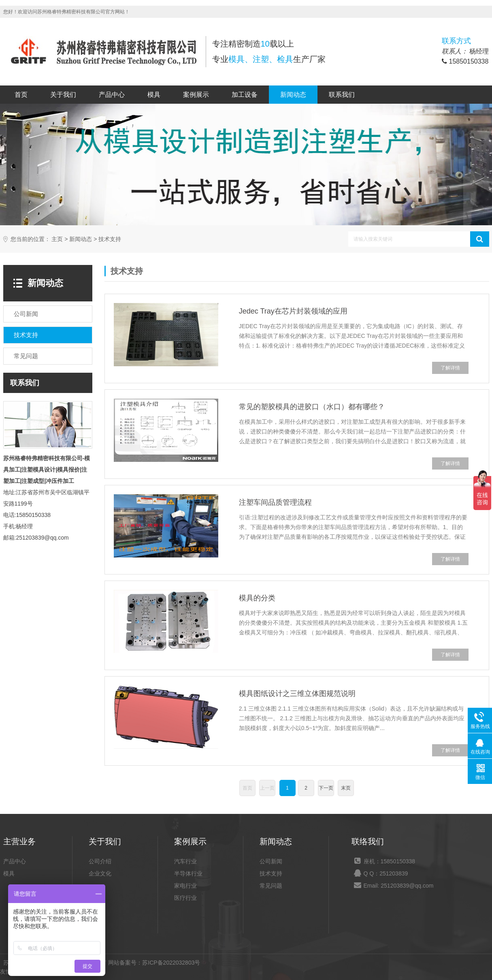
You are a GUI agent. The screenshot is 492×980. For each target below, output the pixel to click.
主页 (57, 239)
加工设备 (245, 95)
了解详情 (450, 368)
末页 (346, 788)
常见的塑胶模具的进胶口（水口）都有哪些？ (312, 407)
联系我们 (342, 95)
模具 (154, 95)
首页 (21, 95)
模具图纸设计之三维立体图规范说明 (297, 694)
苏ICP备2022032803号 (171, 963)
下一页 (326, 788)
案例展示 (196, 95)
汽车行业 (185, 861)
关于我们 (63, 95)
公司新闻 (271, 861)
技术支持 (110, 239)
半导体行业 (188, 873)
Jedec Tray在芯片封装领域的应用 (293, 311)
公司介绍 (100, 861)
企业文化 (100, 873)
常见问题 (271, 886)
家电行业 (185, 886)
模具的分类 (257, 598)
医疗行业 (185, 898)
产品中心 (112, 95)
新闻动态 (293, 95)
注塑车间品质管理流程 (275, 502)
